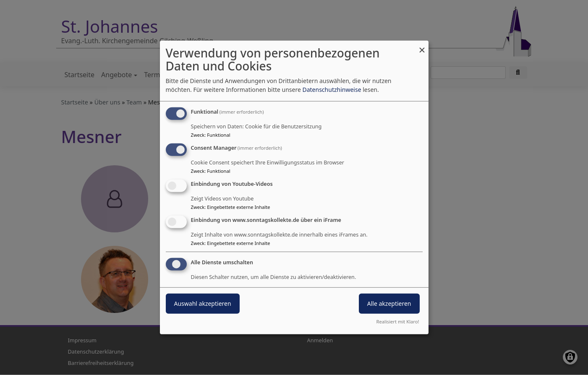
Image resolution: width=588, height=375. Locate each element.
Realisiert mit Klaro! (398, 322)
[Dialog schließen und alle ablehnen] (422, 46)
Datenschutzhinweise (332, 90)
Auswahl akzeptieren (203, 303)
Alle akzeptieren (389, 303)
